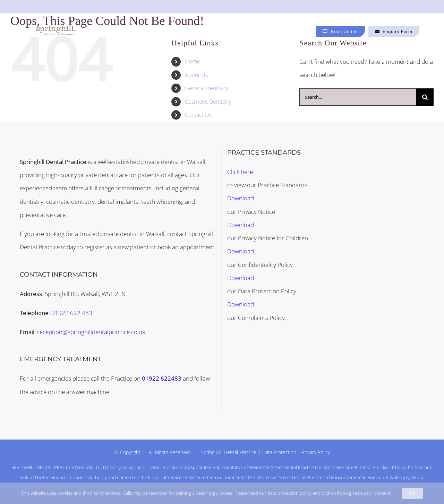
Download (241, 198)
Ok (412, 493)
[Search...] (358, 97)
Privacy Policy (316, 452)
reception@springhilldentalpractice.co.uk (91, 332)
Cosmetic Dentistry (208, 102)
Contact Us (198, 115)
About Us (196, 75)
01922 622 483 (72, 313)
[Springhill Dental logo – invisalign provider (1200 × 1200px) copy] (56, 29)
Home (193, 61)
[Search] (425, 97)
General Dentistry (206, 88)
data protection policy (289, 493)
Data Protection (279, 452)
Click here (240, 172)
